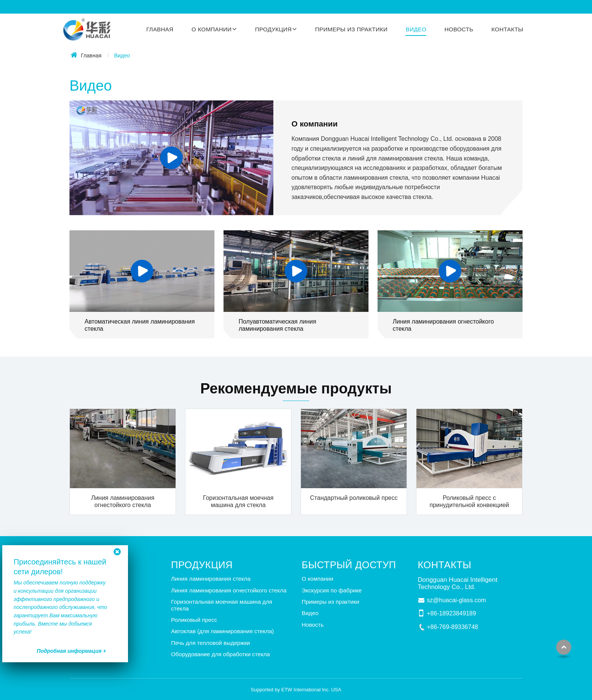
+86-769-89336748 (453, 627)
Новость (459, 29)
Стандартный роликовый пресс (354, 498)
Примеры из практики (351, 29)
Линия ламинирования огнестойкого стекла (443, 325)
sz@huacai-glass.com (457, 600)
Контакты (508, 29)
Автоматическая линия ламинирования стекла (140, 325)
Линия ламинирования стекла (211, 579)
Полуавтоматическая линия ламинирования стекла (277, 325)
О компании (314, 124)
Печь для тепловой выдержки (210, 643)
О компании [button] (211, 29)
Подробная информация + (71, 651)
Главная (160, 29)
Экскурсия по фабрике (332, 590)
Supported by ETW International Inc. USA (296, 690)
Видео (416, 29)
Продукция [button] (273, 29)
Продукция (202, 565)
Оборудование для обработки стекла (220, 654)
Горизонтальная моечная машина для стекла (238, 501)
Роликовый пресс (194, 620)
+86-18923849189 (452, 613)
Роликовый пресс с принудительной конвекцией (469, 501)
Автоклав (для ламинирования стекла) (222, 631)
